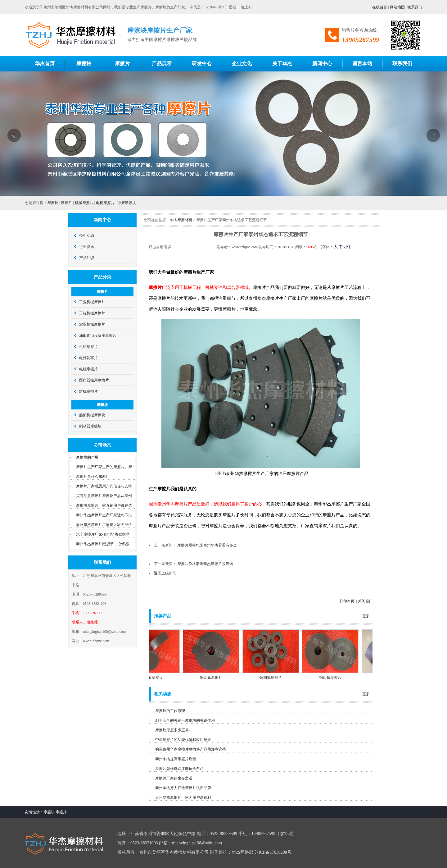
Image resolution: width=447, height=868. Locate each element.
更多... (367, 616)
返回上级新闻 (165, 573)
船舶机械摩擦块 (92, 415)
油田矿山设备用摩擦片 (98, 336)
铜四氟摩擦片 (155, 678)
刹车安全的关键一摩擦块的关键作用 (185, 720)
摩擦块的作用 (87, 457)
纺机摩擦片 (88, 391)
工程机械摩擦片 (92, 313)
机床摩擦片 (88, 347)
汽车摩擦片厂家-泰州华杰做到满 (103, 534)
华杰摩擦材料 (181, 220)
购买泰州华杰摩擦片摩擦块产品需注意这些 (191, 749)
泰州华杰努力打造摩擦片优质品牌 (183, 788)
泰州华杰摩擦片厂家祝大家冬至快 (104, 525)
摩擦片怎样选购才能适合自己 (179, 769)
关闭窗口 (365, 601)
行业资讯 (87, 247)
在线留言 (380, 7)
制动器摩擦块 (90, 426)
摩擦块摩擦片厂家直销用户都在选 (104, 505)
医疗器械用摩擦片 (94, 380)
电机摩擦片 (105, 203)
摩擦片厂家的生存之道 (174, 778)
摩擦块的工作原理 (170, 711)
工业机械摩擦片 (92, 302)
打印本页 (347, 601)
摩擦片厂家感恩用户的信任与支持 (104, 486)
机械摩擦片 (84, 203)
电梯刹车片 (88, 358)
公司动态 (87, 235)
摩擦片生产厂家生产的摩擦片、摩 (104, 467)
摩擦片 (66, 203)
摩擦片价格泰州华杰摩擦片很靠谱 (205, 564)
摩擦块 (53, 203)
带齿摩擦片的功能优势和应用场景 (183, 740)
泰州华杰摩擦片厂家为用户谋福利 (183, 797)
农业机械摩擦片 (92, 324)
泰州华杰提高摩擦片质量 (176, 759)
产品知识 (87, 258)
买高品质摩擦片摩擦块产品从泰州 (104, 496)
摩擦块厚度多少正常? (173, 730)
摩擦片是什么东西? (92, 477)
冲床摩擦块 (127, 203)
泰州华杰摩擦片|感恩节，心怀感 (102, 544)
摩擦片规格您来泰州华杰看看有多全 (207, 545)
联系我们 (415, 7)
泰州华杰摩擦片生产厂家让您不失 (104, 515)
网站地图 (397, 7)
